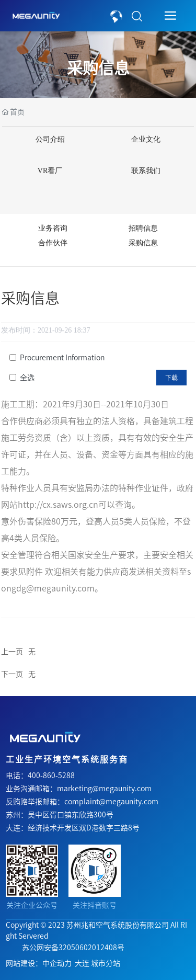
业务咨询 (53, 228)
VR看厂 (50, 171)
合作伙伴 (53, 243)
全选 (27, 378)
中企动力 (57, 963)
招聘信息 (143, 228)
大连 (82, 963)
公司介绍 (50, 139)
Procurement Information (62, 358)
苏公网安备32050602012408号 (73, 948)
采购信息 (98, 68)
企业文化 (146, 139)
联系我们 (146, 171)
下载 (171, 378)
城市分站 (106, 963)
